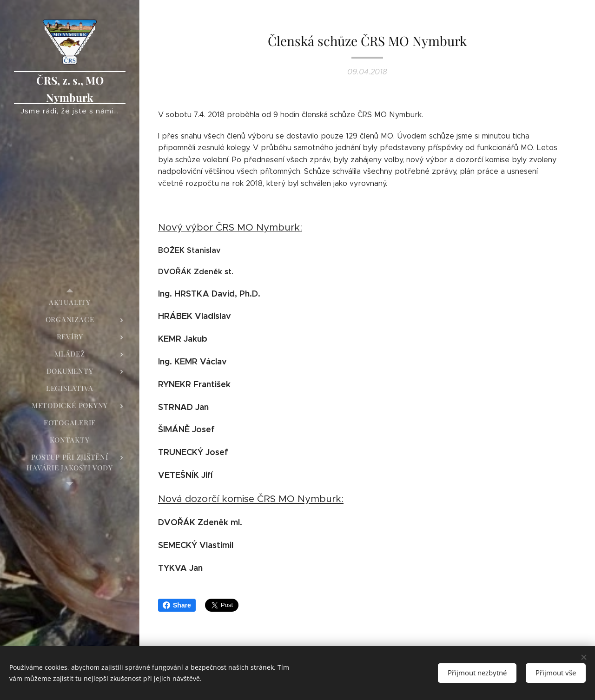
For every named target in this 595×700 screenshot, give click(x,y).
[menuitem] (70, 302)
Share (177, 605)
